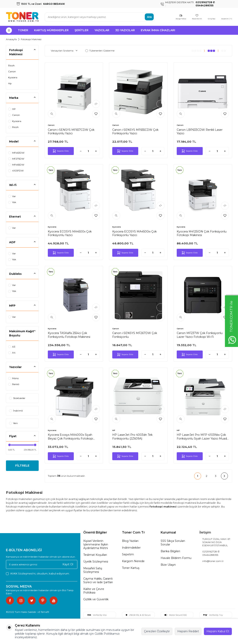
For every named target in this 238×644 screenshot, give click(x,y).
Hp (10, 83)
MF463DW (16, 153)
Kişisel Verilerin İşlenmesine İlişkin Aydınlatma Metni (96, 544)
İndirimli (16, 411)
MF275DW (16, 159)
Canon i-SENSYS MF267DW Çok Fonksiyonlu (135, 335)
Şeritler (82, 30)
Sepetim (128, 554)
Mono (13, 378)
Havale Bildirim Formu (176, 558)
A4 (12, 353)
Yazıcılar (102, 30)
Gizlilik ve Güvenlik (96, 599)
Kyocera (13, 77)
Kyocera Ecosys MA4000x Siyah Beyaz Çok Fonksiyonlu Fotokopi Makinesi (70, 437)
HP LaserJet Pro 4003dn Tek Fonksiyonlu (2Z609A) (132, 437)
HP (12, 109)
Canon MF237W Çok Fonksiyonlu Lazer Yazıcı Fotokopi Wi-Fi (200, 335)
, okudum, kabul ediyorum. (38, 574)
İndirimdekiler (131, 548)
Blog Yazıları (130, 541)
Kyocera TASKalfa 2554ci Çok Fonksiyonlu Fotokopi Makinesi (69, 335)
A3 (12, 347)
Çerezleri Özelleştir (157, 631)
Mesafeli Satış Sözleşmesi (93, 570)
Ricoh (11, 65)
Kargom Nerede (133, 561)
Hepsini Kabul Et (218, 631)
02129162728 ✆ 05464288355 (211, 553)
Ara (149, 17)
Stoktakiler (17, 398)
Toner (23, 30)
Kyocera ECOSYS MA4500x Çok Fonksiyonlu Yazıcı (70, 233)
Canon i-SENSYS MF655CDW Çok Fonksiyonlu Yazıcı (135, 132)
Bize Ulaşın (168, 565)
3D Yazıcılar (125, 30)
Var (12, 196)
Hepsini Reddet (188, 631)
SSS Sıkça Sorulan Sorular (173, 543)
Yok (12, 202)
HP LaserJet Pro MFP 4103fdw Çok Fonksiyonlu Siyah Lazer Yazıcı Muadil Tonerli (202, 437)
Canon (12, 71)
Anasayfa (11, 39)
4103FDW (16, 171)
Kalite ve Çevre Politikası (94, 591)
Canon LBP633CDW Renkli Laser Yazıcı (200, 132)
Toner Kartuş (131, 568)
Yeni (13, 423)
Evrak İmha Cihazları (158, 30)
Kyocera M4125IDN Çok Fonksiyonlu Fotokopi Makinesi (202, 233)
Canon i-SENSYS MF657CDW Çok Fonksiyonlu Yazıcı (71, 132)
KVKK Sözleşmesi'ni (23, 573)
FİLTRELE (22, 466)
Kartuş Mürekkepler (51, 30)
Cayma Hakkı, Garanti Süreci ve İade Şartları (98, 580)
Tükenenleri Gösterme (100, 51)
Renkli (14, 384)
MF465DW (16, 165)
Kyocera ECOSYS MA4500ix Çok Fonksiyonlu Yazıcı (134, 233)
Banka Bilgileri (170, 551)
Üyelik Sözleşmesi (96, 562)
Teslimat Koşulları (95, 555)
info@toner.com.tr (213, 561)
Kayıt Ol (68, 564)
